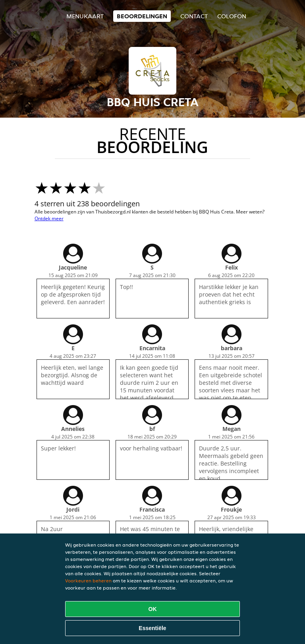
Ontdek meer (49, 218)
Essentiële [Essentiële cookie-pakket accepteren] (152, 628)
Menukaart (85, 16)
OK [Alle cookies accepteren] (153, 609)
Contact (194, 16)
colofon (232, 16)
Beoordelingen (142, 16)
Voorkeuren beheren (88, 581)
